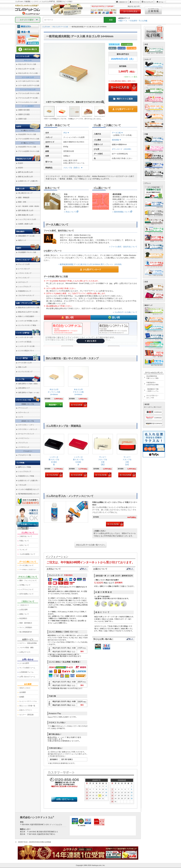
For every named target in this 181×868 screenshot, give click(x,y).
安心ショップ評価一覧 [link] (27, 706)
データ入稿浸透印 (28, 106)
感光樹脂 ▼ (117, 140)
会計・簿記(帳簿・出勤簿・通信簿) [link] (29, 206)
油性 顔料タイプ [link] (28, 384)
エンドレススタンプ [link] (25, 372)
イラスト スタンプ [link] (25, 273)
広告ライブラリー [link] (26, 710)
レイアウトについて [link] (26, 589)
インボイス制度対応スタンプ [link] (28, 489)
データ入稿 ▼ (117, 133)
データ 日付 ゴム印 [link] (25, 363)
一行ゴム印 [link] (22, 485)
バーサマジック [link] (24, 447)
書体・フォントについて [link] (28, 580)
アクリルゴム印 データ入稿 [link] (28, 98)
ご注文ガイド (123, 2)
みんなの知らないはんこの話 (152, 397)
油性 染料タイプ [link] (28, 392)
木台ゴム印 (28, 60)
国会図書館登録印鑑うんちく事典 (152, 377)
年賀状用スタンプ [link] (25, 291)
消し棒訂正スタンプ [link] (25, 193)
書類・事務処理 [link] (24, 198)
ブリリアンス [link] (23, 443)
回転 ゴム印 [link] (22, 367)
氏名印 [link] (21, 163)
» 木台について (70, 212)
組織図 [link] (22, 697)
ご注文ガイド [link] (24, 605)
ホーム (161, 2)
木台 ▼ (66, 133)
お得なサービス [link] (25, 652)
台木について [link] (24, 545)
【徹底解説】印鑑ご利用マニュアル (152, 390)
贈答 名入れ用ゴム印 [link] (26, 177)
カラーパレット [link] (24, 412)
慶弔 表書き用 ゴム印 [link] (26, 210)
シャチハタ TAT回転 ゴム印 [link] (28, 321)
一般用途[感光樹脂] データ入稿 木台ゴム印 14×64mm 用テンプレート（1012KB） (90, 264)
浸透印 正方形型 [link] (24, 114)
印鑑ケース (123, 21)
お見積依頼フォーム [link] (26, 672)
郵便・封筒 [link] (22, 202)
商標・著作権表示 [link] (26, 623)
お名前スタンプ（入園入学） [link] (28, 181)
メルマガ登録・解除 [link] (26, 648)
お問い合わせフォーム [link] (27, 677)
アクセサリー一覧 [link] (25, 455)
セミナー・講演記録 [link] (26, 715)
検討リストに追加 (123, 99)
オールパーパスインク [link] (26, 434)
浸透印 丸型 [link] (22, 119)
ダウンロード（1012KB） (122, 149)
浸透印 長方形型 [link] (24, 110)
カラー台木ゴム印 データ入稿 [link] (29, 85)
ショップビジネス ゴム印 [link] (27, 219)
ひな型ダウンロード (123, 109)
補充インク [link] (22, 240)
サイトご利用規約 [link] (26, 627)
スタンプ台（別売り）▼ (73, 168)
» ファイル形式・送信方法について (123, 247)
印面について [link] (24, 541)
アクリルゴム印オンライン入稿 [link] (27, 102)
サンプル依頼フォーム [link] (27, 668)
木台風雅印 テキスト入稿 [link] (27, 252)
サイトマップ (148, 2)
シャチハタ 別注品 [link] (25, 342)
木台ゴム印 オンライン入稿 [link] (28, 73)
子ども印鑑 (143, 21)
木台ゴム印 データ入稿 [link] (26, 69)
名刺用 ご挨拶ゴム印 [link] (26, 224)
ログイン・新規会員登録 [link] (28, 643)
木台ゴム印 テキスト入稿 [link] (27, 64)
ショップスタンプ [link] (25, 287)
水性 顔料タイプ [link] (24, 388)
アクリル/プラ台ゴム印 (28, 90)
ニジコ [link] (21, 417)
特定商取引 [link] (23, 618)
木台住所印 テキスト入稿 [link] (27, 134)
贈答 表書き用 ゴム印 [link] (26, 215)
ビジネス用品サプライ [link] (26, 351)
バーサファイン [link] (24, 438)
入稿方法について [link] (26, 536)
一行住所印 (133, 21)
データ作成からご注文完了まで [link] (28, 570)
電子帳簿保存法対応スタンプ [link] (28, 494)
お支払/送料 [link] (24, 610)
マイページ (135, 2)
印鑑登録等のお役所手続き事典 (152, 384)
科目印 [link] (21, 168)
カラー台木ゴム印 (28, 77)
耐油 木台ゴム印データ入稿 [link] (28, 312)
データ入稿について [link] (26, 565)
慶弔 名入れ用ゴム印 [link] (26, 172)
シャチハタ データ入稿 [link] (26, 346)
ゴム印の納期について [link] (27, 554)
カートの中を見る (130, 11)
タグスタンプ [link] (23, 282)
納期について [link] (24, 614)
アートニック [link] (23, 408)
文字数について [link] (25, 585)
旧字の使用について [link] (26, 594)
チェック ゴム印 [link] (24, 264)
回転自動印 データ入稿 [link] (26, 236)
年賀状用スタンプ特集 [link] (26, 476)
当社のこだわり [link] (25, 688)
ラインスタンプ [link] (24, 278)
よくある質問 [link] (24, 663)
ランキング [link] (23, 550)
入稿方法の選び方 (28, 49)
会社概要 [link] (22, 692)
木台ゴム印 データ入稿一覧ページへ (90, 545)
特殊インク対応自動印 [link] (26, 316)
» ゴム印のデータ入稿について (125, 312)
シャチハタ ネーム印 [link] (26, 337)
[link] (54, 387)
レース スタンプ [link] (24, 269)
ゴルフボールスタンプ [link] (26, 295)
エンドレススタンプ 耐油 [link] (27, 325)
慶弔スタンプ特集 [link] (25, 467)
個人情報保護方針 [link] (26, 632)
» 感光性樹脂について (121, 212)
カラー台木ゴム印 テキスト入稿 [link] (29, 81)
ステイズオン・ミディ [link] (26, 425)
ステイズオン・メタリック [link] (28, 429)
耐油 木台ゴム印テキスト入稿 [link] (29, 307)
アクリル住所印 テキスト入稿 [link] (29, 139)
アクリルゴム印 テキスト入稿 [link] (29, 93)
